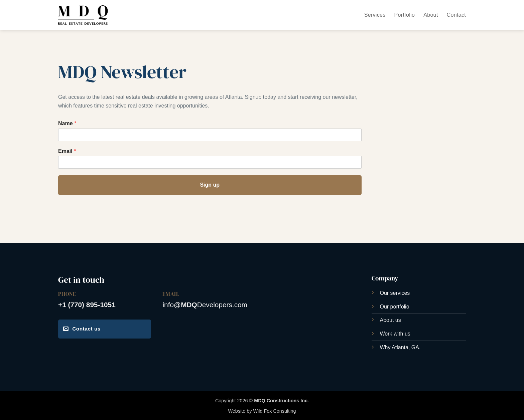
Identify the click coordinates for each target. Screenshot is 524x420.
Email (67, 151)
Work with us (395, 334)
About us (390, 320)
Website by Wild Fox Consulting (262, 411)
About (431, 15)
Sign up (210, 185)
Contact (456, 15)
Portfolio (405, 15)
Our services (395, 293)
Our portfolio (395, 307)
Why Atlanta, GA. (400, 347)
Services (375, 15)
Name (67, 123)
